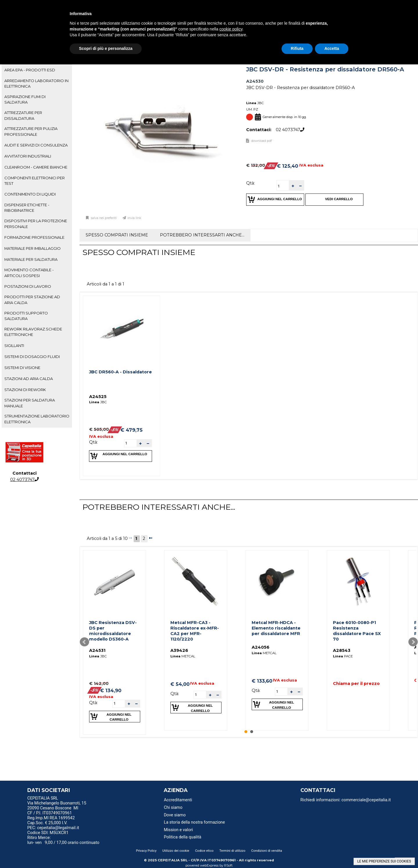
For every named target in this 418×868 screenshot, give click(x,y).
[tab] (37, 70)
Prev (84, 642)
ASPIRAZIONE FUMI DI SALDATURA (25, 99)
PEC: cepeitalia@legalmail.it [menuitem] (55, 828)
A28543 (342, 650)
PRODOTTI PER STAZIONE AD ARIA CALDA (32, 300)
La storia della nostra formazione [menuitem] (194, 822)
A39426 (179, 650)
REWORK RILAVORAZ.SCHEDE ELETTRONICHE (33, 332)
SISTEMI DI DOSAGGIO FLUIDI (32, 357)
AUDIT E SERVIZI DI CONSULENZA (36, 145)
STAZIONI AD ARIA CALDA (29, 379)
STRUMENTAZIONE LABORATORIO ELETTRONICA (37, 419)
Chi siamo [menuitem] (173, 808)
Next (413, 642)
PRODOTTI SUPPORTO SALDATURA (26, 316)
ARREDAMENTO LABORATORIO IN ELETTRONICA (36, 83)
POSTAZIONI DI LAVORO (28, 286)
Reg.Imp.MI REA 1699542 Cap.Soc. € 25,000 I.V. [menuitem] (51, 820)
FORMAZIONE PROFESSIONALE (34, 237)
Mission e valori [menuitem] (178, 830)
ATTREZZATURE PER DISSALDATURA (23, 115)
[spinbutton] (283, 186)
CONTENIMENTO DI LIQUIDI (30, 194)
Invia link (134, 218)
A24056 (261, 647)
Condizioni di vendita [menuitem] (266, 851)
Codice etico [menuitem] (204, 851)
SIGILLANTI (14, 346)
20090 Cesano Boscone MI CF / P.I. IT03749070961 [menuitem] (53, 811)
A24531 (97, 650)
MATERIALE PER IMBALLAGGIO (33, 248)
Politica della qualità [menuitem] (182, 837)
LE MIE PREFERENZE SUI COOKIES (384, 861)
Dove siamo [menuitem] (175, 815)
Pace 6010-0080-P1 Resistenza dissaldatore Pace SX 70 (357, 631)
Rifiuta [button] (297, 48)
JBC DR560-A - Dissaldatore (120, 372)
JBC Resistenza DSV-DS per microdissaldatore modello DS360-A (113, 631)
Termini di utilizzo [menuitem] (233, 851)
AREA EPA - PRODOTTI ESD (30, 70)
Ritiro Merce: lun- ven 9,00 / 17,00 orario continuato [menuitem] (63, 840)
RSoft (228, 865)
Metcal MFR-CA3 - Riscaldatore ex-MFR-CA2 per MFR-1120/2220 (195, 631)
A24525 (98, 397)
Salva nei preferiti (103, 218)
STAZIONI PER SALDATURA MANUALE (30, 403)
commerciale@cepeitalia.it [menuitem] (366, 800)
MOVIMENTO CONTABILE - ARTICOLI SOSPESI (29, 273)
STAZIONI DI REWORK (25, 390)
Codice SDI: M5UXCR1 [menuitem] (48, 833)
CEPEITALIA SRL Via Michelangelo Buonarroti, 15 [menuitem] (57, 801)
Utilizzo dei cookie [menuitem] (176, 851)
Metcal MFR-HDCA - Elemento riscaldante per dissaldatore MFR (276, 628)
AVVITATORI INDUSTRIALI (28, 156)
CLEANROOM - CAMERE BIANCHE (36, 167)
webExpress (209, 865)
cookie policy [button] (231, 29)
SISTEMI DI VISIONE (22, 368)
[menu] (75, 799)
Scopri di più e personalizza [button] (106, 48)
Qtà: (251, 183)
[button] (293, 186)
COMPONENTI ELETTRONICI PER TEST (35, 181)
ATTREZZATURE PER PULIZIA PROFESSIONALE (31, 131)
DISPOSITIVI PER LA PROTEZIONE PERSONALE (36, 224)
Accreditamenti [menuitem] (178, 800)
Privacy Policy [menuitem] (146, 851)
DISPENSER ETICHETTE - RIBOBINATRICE (27, 208)
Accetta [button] (332, 48)
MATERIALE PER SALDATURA (31, 259)
